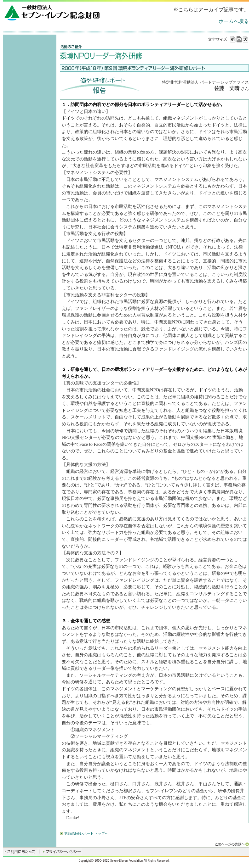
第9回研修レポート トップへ (86, 833)
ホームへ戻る (234, 21)
